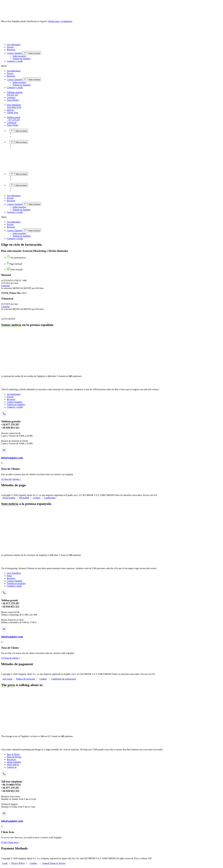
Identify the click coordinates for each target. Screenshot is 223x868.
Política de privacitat (25, 679)
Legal (5, 863)
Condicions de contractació (64, 679)
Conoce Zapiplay (15, 53)
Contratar (5, 286)
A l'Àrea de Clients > (11, 658)
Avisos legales (9, 498)
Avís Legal (7, 679)
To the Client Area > (10, 842)
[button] (111, 66)
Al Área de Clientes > (11, 479)
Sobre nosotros (19, 56)
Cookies (37, 498)
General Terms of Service (54, 863)
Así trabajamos (14, 44)
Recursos (11, 50)
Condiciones (50, 498)
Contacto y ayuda (15, 61)
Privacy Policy (18, 863)
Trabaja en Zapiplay (22, 59)
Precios (10, 47)
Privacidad (24, 498)
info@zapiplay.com (12, 458)
